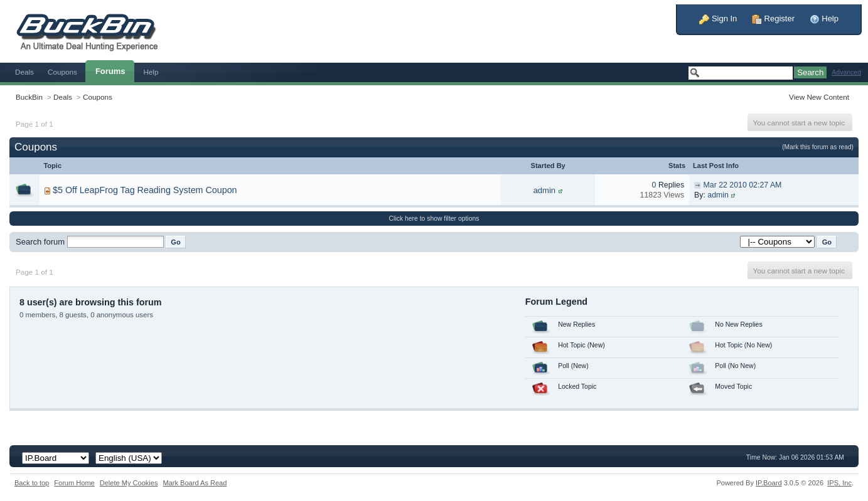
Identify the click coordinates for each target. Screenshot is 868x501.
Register (773, 18)
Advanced (846, 72)
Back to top (32, 483)
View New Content (819, 97)
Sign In (718, 18)
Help (824, 18)
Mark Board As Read (195, 483)
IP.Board (769, 483)
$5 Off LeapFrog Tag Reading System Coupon (145, 190)
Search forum (40, 242)
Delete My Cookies (129, 483)
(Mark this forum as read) (818, 147)
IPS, (839, 483)
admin (544, 190)
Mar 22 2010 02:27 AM (743, 185)
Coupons (62, 72)
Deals (24, 72)
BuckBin (29, 97)
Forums (110, 71)
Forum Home (74, 483)
